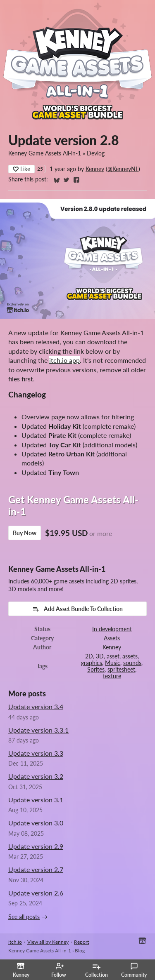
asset (113, 656)
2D (89, 656)
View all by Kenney (48, 942)
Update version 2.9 (36, 846)
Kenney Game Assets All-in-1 (45, 153)
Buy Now (25, 533)
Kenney (95, 169)
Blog (80, 951)
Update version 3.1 (36, 800)
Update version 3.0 (36, 823)
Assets (112, 638)
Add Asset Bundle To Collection (77, 609)
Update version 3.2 (36, 776)
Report (81, 942)
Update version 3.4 (36, 706)
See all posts (24, 917)
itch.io (15, 942)
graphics (92, 663)
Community (134, 970)
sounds (132, 663)
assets (130, 656)
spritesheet (121, 670)
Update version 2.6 (36, 893)
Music (113, 663)
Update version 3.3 (36, 753)
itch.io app (64, 360)
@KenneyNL (123, 169)
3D (100, 656)
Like (21, 169)
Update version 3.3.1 (38, 730)
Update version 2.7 (36, 869)
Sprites (96, 670)
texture (112, 676)
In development (112, 629)
